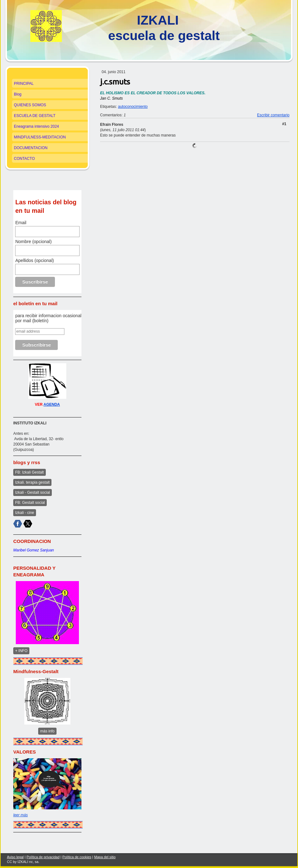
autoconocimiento (133, 107)
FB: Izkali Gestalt (30, 472)
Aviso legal (15, 857)
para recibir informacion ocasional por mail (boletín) (48, 318)
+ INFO (21, 651)
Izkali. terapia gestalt (32, 482)
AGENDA (52, 405)
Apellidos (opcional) (34, 260)
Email (21, 223)
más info (47, 731)
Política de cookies (77, 857)
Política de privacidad (43, 857)
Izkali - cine (25, 513)
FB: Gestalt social (30, 503)
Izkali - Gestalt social (33, 492)
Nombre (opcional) (33, 242)
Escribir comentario (273, 115)
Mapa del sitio (105, 857)
